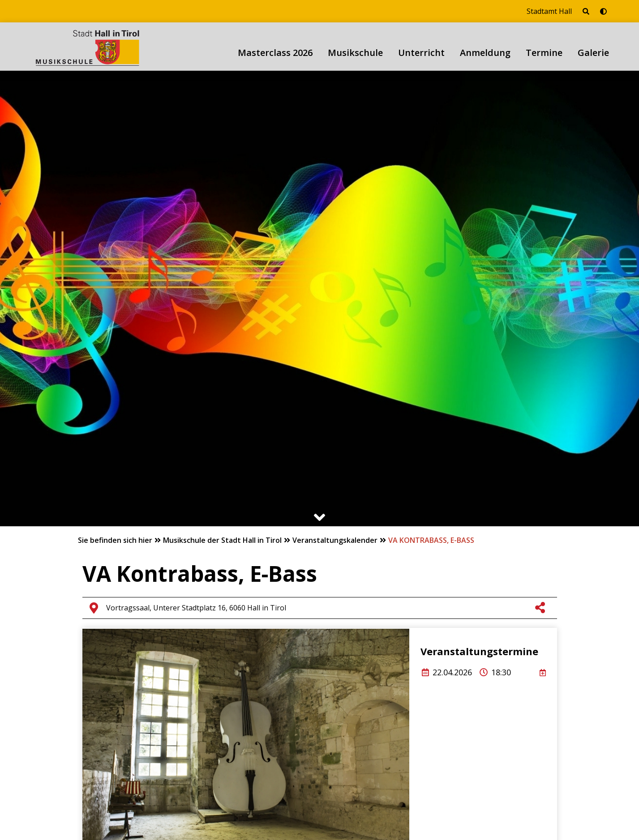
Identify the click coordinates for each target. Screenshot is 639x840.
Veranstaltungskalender (336, 540)
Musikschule (355, 53)
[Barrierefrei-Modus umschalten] (603, 11)
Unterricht (421, 53)
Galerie (593, 53)
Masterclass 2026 (275, 53)
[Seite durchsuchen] (586, 11)
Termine (544, 53)
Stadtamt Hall (549, 11)
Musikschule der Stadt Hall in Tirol (223, 540)
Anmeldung (485, 53)
